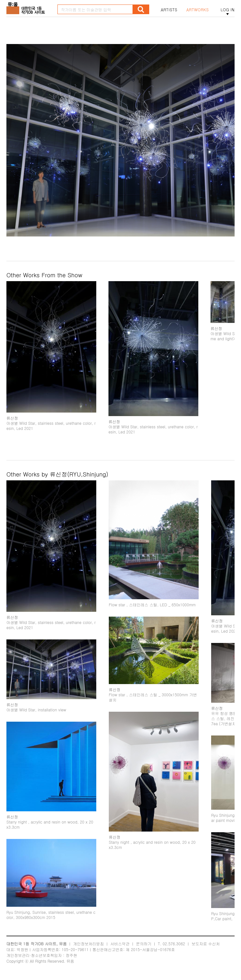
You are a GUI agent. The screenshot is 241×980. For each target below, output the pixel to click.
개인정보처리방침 (89, 944)
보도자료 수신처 (206, 944)
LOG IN (228, 10)
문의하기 (144, 944)
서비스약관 (120, 944)
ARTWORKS (198, 10)
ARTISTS (169, 10)
